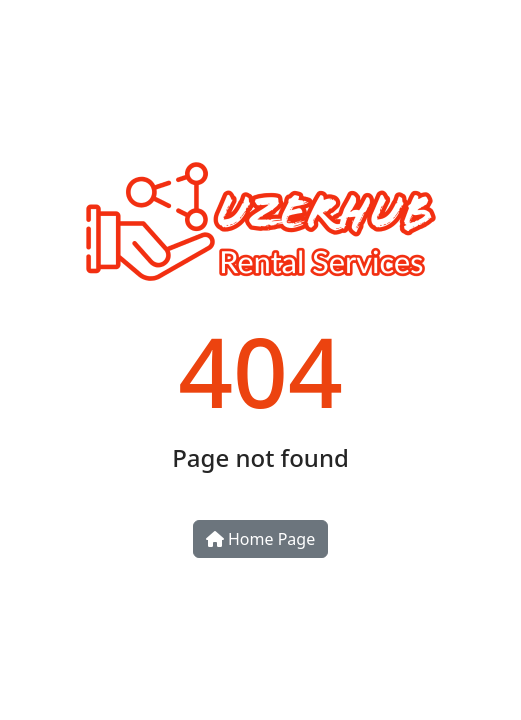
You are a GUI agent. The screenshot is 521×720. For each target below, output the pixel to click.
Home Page (260, 539)
